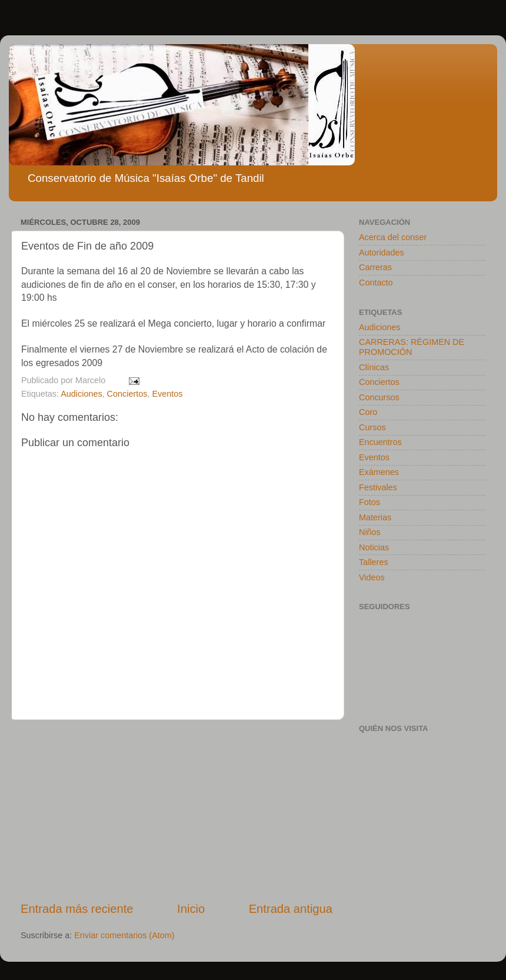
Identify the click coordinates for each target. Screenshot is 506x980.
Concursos (379, 397)
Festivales (378, 487)
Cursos (372, 427)
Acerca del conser (393, 237)
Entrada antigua (291, 909)
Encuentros (380, 442)
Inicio (191, 909)
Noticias (374, 547)
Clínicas (374, 367)
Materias (375, 517)
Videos (372, 577)
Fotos (369, 502)
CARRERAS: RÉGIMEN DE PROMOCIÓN (412, 347)
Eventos (167, 394)
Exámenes (379, 472)
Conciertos (127, 394)
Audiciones (81, 394)
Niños (370, 532)
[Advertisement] (177, 810)
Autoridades (382, 253)
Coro (368, 412)
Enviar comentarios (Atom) (124, 935)
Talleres (374, 562)
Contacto (376, 283)
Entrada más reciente (77, 909)
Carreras (375, 267)
